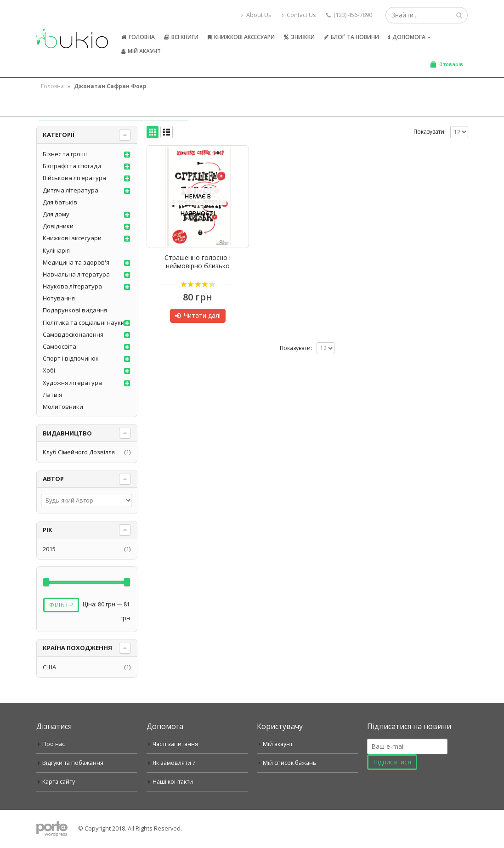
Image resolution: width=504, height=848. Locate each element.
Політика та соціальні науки (84, 322)
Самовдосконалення (73, 334)
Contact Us (299, 15)
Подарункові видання (75, 310)
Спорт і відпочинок (71, 358)
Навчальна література (76, 274)
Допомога (407, 37)
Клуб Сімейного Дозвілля (79, 452)
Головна (138, 37)
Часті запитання (175, 744)
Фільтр (61, 605)
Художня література (72, 383)
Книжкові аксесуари (241, 37)
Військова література (74, 178)
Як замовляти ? (174, 763)
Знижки (299, 37)
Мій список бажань (290, 763)
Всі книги (181, 37)
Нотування (59, 298)
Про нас (54, 744)
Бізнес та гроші (65, 154)
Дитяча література (71, 190)
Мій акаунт (141, 51)
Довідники (58, 226)
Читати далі (202, 315)
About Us (256, 15)
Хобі (49, 370)
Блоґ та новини (351, 37)
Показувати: (430, 132)
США (49, 667)
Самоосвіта (59, 346)
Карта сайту (59, 782)
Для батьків (60, 202)
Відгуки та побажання (73, 763)
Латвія (52, 395)
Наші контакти (173, 782)
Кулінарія (56, 250)
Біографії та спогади (72, 166)
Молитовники (63, 407)
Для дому (56, 214)
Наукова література (72, 286)
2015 (49, 549)
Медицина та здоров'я (76, 262)
